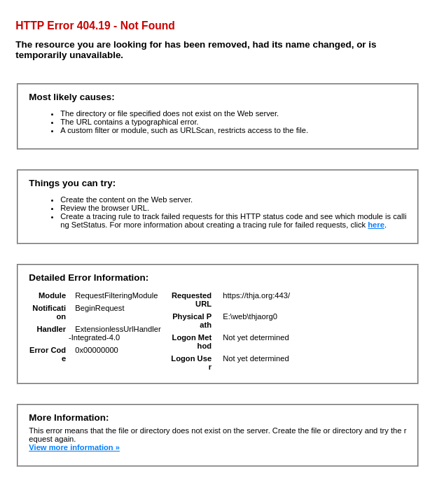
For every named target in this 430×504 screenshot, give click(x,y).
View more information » (74, 447)
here (376, 225)
